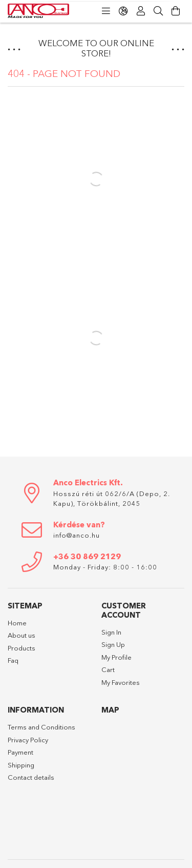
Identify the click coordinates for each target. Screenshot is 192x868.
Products (22, 648)
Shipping (21, 765)
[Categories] (106, 11)
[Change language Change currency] (123, 11)
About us (22, 635)
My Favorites (121, 682)
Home (17, 623)
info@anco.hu (77, 535)
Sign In (111, 632)
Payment (20, 752)
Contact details (31, 777)
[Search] (158, 11)
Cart (108, 669)
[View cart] (176, 11)
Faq (13, 660)
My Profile (116, 657)
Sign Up (113, 644)
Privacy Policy (28, 740)
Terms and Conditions (41, 727)
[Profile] (141, 11)
